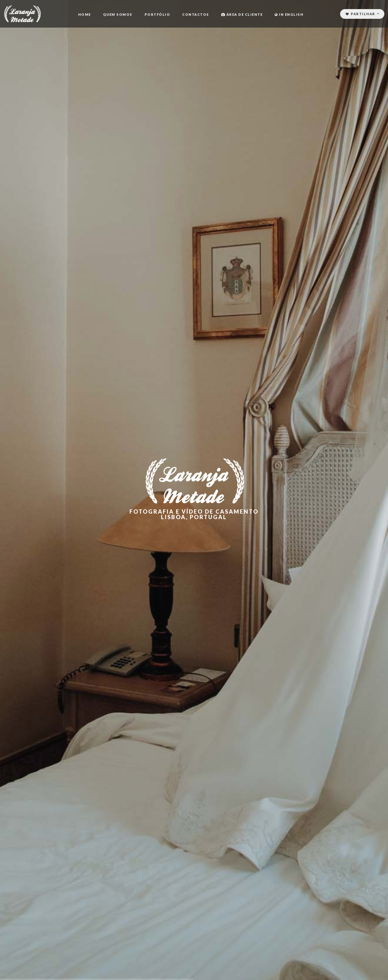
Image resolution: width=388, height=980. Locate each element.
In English (289, 14)
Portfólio (157, 14)
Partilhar (361, 14)
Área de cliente (242, 14)
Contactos (196, 14)
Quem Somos (118, 14)
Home (85, 14)
